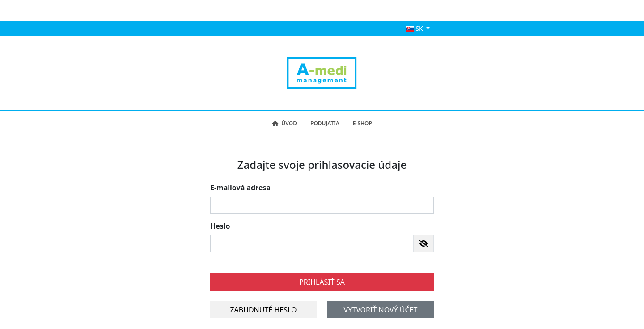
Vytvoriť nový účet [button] (381, 310)
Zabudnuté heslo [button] (263, 310)
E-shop (362, 123)
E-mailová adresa (240, 188)
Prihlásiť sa (322, 282)
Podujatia (325, 123)
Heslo (220, 226)
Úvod (284, 123)
